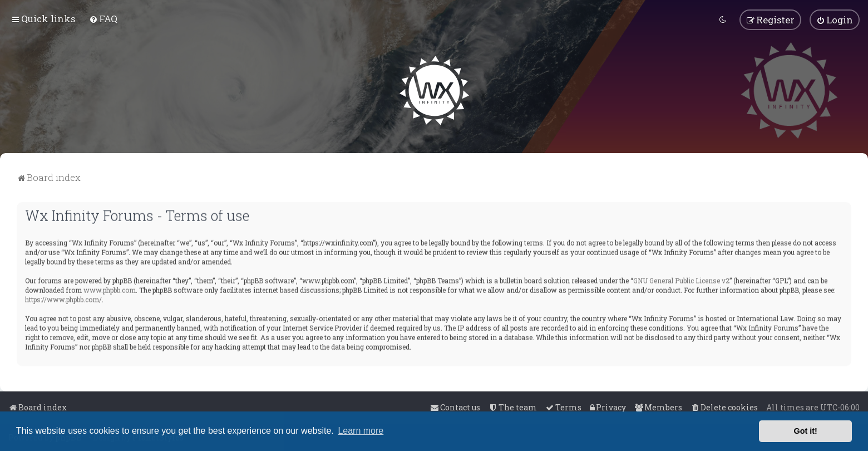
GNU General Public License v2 (681, 280)
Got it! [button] (806, 431)
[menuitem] (103, 19)
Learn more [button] (361, 431)
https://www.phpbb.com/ (63, 298)
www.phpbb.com (110, 289)
